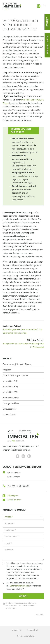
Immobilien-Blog (10, 387)
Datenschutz (33, 630)
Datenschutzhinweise (19, 586)
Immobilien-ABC (10, 381)
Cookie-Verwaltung (26, 636)
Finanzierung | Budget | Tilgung (17, 364)
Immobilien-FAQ (10, 392)
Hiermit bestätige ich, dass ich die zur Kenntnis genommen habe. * (22, 586)
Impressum (17, 630)
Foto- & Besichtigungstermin (16, 375)
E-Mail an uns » (14, 500)
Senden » (23, 596)
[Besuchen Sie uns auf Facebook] (18, 456)
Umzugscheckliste (11, 403)
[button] (47, 22)
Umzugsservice (9, 409)
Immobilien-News (11, 398)
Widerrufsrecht (9, 414)
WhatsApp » (13, 495)
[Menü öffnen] (45, 6)
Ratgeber (7, 370)
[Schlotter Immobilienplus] (12, 6)
